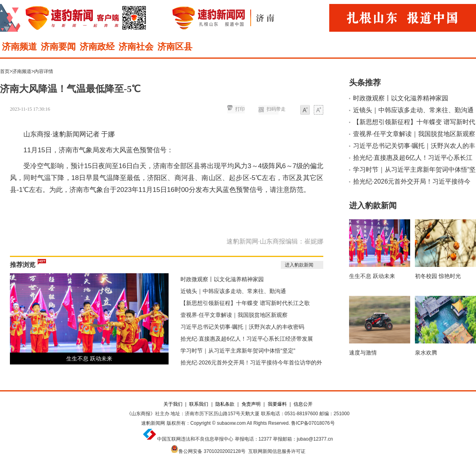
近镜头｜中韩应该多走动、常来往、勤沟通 (233, 291)
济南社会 (136, 47)
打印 (240, 109)
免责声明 (251, 404)
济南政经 (97, 47)
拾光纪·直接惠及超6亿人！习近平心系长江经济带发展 (247, 339)
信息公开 (303, 404)
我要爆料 (277, 404)
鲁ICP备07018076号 (313, 423)
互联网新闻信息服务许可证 (277, 451)
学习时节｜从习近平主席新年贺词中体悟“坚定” (238, 351)
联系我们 (199, 404)
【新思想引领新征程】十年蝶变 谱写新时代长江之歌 (245, 303)
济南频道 (19, 47)
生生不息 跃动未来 (89, 359)
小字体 (305, 110)
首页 (5, 71)
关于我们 (173, 404)
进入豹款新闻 (299, 265)
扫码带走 (276, 109)
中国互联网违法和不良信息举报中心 (195, 439)
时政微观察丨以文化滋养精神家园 (222, 279)
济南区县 (175, 47)
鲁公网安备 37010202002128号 (212, 451)
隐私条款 (225, 404)
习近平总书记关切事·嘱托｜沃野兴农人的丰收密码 (242, 327)
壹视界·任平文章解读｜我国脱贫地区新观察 (234, 315)
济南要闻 (58, 47)
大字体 (319, 110)
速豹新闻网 (153, 423)
